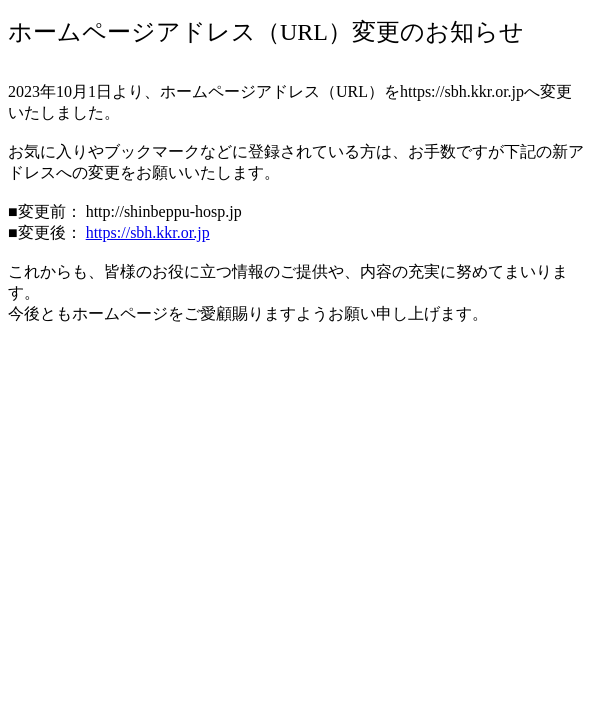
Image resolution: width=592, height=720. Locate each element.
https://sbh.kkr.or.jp (148, 232)
